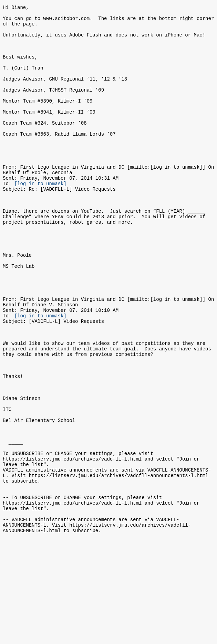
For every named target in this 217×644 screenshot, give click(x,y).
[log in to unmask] (40, 217)
